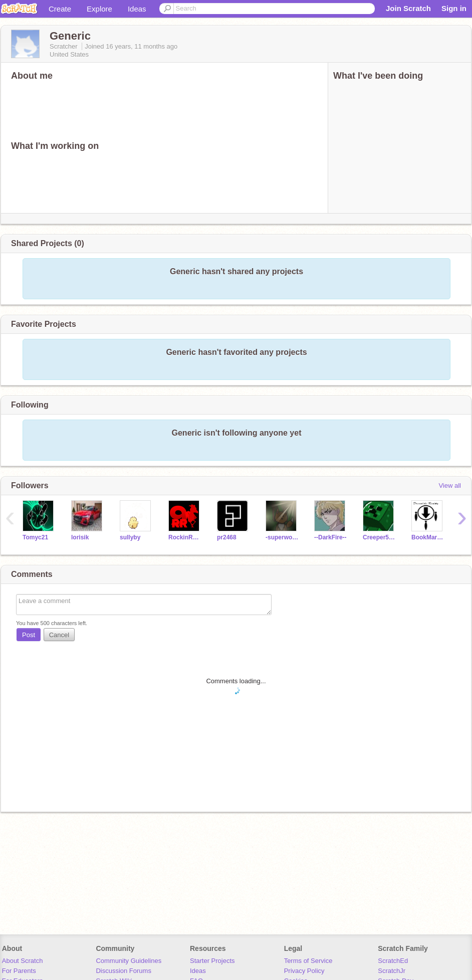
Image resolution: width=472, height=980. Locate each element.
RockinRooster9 (185, 537)
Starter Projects (212, 961)
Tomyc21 (35, 537)
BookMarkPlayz (428, 537)
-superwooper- (282, 537)
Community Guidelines (129, 961)
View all (450, 485)
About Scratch (23, 961)
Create (60, 9)
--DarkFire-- (330, 537)
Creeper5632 (380, 537)
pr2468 (227, 537)
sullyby (130, 537)
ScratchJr (392, 971)
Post (29, 635)
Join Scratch (408, 8)
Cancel (59, 635)
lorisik (80, 537)
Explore (99, 9)
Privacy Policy (304, 971)
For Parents (19, 971)
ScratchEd (393, 961)
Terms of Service (308, 961)
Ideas (137, 9)
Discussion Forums (124, 971)
